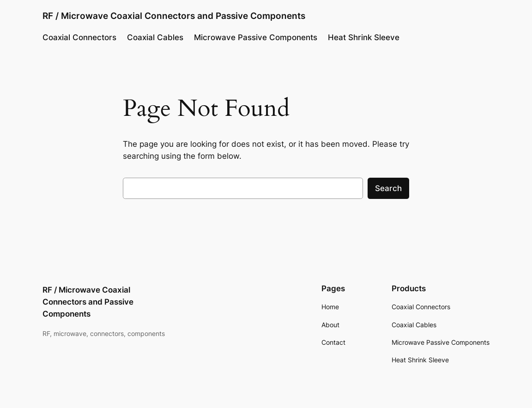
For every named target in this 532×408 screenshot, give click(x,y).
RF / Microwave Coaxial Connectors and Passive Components (174, 16)
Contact (333, 342)
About (330, 325)
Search (388, 188)
